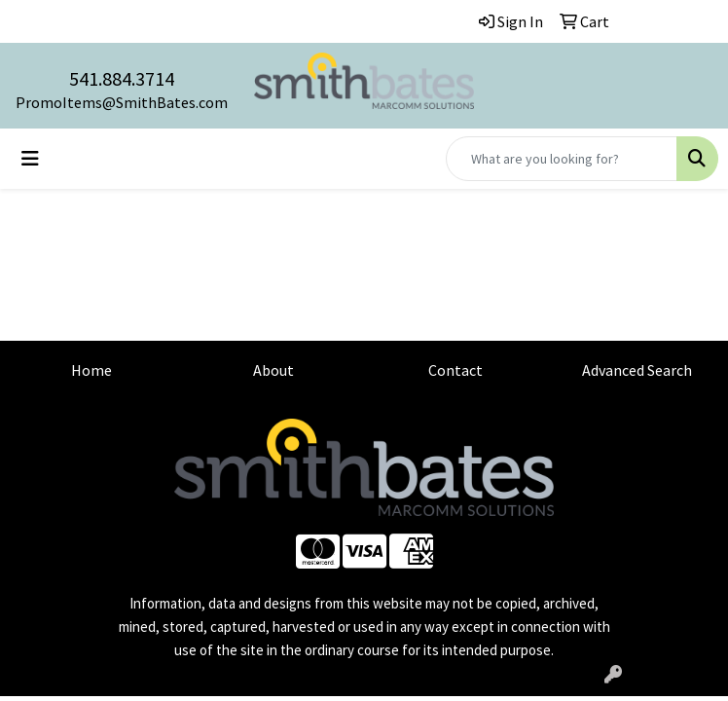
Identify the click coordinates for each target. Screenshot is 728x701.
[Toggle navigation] (30, 159)
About (273, 370)
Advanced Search (637, 370)
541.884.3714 (122, 78)
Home (91, 370)
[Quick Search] (562, 159)
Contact (455, 370)
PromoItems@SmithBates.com (122, 102)
